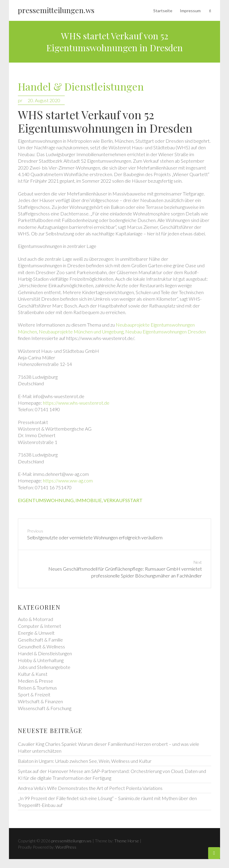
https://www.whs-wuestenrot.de (76, 403)
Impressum (190, 11)
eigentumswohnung (46, 500)
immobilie (89, 500)
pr (20, 100)
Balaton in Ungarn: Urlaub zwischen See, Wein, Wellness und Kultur (85, 761)
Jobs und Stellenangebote (44, 667)
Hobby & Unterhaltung (41, 660)
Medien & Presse (35, 681)
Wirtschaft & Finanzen (40, 701)
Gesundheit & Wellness (41, 646)
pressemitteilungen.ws (56, 10)
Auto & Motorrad (35, 619)
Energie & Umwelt (36, 633)
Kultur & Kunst (33, 674)
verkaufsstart (123, 500)
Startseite (163, 11)
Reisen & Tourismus (37, 688)
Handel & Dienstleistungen (81, 87)
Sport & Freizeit (34, 694)
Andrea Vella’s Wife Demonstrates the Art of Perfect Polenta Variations (90, 788)
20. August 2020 (44, 100)
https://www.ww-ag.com (68, 480)
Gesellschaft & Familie (40, 640)
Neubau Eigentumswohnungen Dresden (165, 331)
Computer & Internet (40, 626)
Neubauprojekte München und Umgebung (81, 331)
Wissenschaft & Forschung (45, 708)
